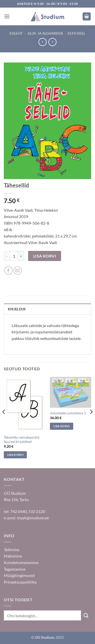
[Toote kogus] (14, 256)
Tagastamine (15, 569)
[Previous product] (52, 42)
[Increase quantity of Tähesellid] (21, 256)
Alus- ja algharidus (45, 33)
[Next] (91, 422)
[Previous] (4, 422)
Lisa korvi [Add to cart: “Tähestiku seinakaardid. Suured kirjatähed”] (15, 455)
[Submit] (86, 616)
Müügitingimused (19, 575)
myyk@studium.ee (33, 518)
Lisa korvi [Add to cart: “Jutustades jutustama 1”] (61, 426)
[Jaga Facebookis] (8, 271)
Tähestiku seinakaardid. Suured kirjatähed (22, 440)
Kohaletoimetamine (21, 562)
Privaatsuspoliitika (20, 582)
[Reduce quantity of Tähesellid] (7, 256)
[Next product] (42, 42)
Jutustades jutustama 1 (68, 413)
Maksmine (13, 556)
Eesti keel (77, 33)
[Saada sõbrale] (18, 271)
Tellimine (12, 550)
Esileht (16, 33)
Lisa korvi (45, 256)
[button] (7, 16)
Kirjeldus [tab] (17, 309)
